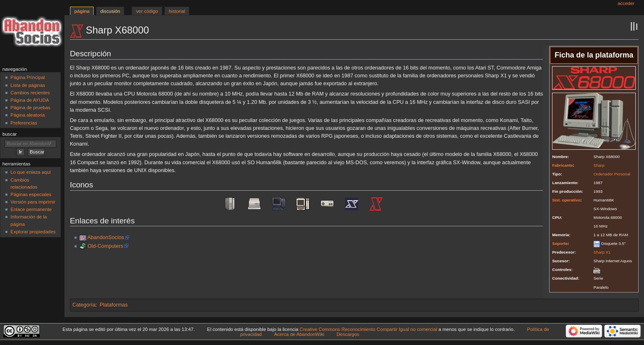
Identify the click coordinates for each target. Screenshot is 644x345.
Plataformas (114, 305)
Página (82, 11)
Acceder (626, 3)
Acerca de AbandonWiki (299, 334)
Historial (177, 11)
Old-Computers (105, 246)
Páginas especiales (31, 194)
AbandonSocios (106, 237)
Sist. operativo (566, 200)
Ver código (147, 11)
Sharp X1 (602, 252)
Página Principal (28, 77)
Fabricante (562, 165)
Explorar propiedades (33, 232)
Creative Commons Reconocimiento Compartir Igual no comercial (369, 329)
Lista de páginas (28, 85)
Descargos (348, 334)
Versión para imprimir (33, 202)
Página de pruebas (30, 108)
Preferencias (24, 123)
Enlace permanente (31, 209)
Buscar (10, 134)
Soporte (560, 243)
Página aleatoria (28, 115)
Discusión (110, 11)
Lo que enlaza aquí (30, 172)
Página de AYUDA (30, 100)
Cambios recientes (30, 93)
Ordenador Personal (612, 174)
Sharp (599, 165)
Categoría (84, 305)
